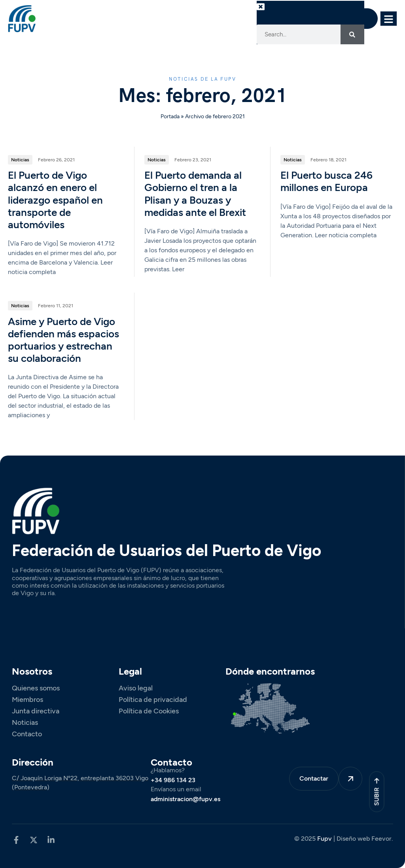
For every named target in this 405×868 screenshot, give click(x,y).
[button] (269, 13)
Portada (170, 116)
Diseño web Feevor (364, 839)
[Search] (352, 34)
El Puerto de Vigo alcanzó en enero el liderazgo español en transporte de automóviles (55, 201)
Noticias (20, 160)
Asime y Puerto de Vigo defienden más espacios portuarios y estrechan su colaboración (63, 340)
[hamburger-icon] (389, 18)
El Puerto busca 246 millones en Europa (326, 182)
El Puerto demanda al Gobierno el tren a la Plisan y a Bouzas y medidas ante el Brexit (195, 195)
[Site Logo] (22, 18)
